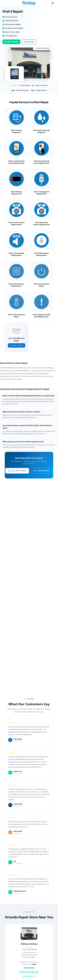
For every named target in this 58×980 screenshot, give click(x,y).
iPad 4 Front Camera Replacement (16, 223)
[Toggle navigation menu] (53, 3)
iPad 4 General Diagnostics (16, 131)
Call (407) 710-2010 (16, 345)
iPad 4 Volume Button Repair (16, 316)
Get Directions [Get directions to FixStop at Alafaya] (29, 976)
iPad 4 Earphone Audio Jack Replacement (42, 316)
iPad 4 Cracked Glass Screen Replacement (16, 162)
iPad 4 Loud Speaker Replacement (16, 254)
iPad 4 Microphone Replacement (42, 254)
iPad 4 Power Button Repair (42, 285)
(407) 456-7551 (11, 42)
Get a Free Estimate (41, 471)
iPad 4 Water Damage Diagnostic (42, 131)
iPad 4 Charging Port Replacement (42, 193)
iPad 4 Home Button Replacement (16, 285)
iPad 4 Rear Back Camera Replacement (42, 223)
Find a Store (29, 42)
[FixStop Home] (29, 3)
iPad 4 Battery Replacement (16, 193)
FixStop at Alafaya (29, 944)
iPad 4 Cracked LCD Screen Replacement (42, 162)
